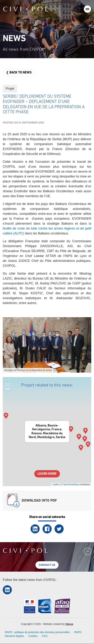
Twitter (59, 529)
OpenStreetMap (71, 485)
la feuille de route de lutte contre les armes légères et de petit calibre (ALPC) (47, 228)
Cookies (33, 636)
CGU (45, 636)
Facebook (47, 529)
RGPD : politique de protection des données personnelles (37, 632)
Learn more (47, 474)
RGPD (78, 632)
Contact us (47, 565)
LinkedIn (35, 529)
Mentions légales (14, 636)
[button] (47, 345)
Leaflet (56, 485)
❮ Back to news (19, 73)
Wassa (69, 624)
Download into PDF (39, 501)
